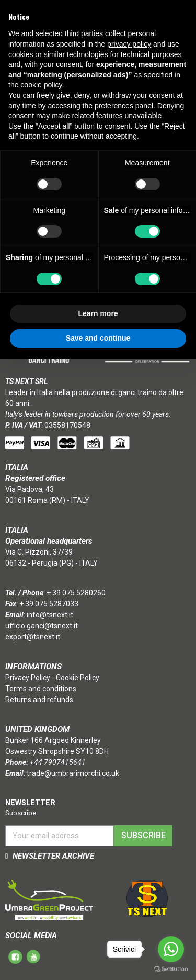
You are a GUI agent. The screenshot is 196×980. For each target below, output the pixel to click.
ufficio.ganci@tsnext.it (42, 626)
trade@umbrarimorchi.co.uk (73, 773)
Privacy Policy (28, 678)
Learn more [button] (98, 313)
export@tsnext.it (33, 637)
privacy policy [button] (129, 44)
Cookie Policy (78, 678)
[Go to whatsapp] (171, 949)
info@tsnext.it (50, 615)
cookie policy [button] (41, 85)
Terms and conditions (41, 689)
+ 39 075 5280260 (76, 593)
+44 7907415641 (58, 762)
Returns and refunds (39, 700)
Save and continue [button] (98, 338)
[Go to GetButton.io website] (171, 969)
